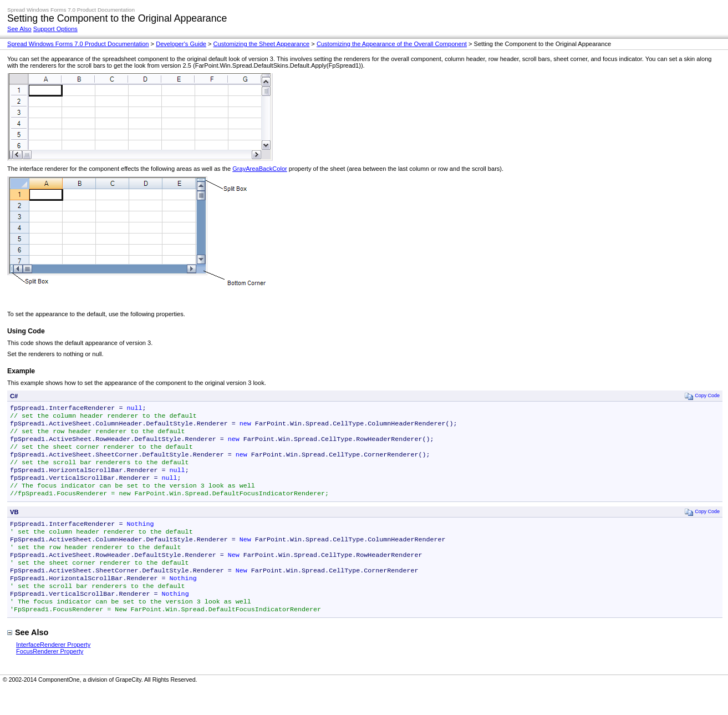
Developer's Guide (181, 44)
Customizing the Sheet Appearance (262, 44)
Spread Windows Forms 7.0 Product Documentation (78, 44)
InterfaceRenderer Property (53, 671)
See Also (19, 29)
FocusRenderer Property (50, 678)
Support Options (55, 29)
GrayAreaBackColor (260, 169)
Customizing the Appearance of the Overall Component (392, 44)
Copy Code (702, 396)
